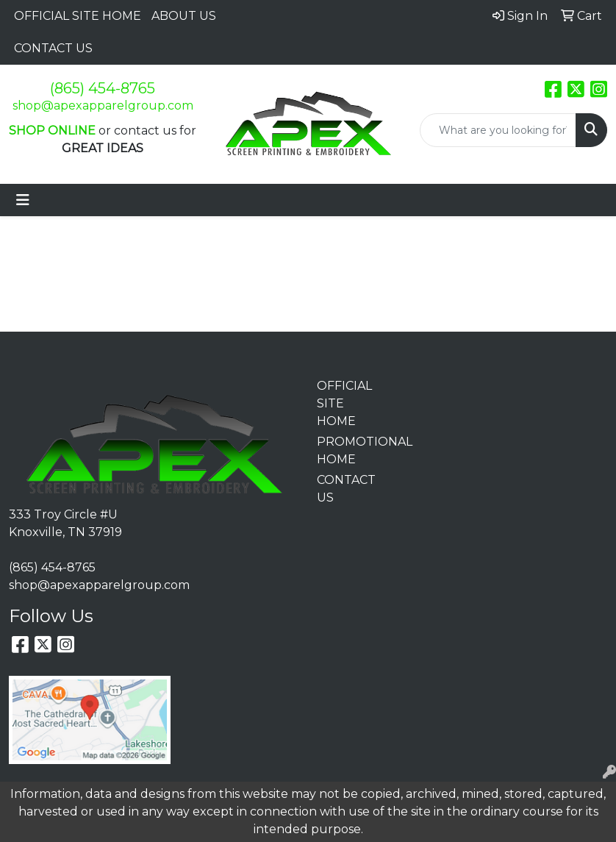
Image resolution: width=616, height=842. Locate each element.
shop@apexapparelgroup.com (103, 106)
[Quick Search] (498, 130)
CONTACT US (53, 48)
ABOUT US (184, 16)
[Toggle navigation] (23, 200)
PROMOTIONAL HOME (347, 450)
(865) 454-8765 (103, 88)
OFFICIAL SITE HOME (78, 16)
